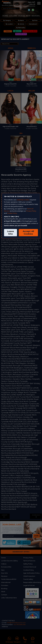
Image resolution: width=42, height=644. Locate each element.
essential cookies (23, 200)
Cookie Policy (12, 213)
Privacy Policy (31, 211)
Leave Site (10, 233)
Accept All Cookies (28, 233)
